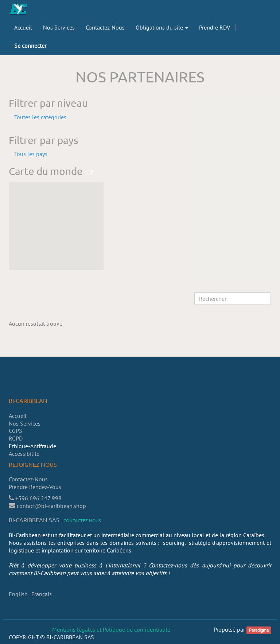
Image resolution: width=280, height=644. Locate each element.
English (18, 594)
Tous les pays (31, 154)
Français (42, 594)
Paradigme (259, 630)
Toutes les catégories (40, 117)
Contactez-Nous (28, 479)
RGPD (16, 438)
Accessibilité (24, 454)
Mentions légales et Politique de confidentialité (111, 629)
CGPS (15, 431)
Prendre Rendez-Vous (36, 487)
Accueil (18, 416)
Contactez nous (82, 520)
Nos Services (25, 423)
